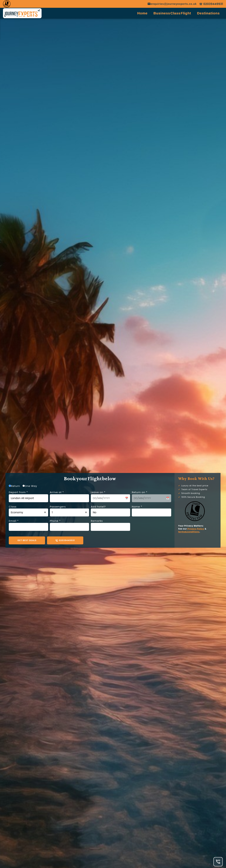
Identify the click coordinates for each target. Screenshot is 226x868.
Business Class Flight (172, 13)
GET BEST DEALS (27, 540)
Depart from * (28, 496)
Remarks (110, 525)
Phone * (70, 525)
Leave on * (110, 496)
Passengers (70, 511)
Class (28, 511)
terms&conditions (189, 532)
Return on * (151, 496)
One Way (30, 486)
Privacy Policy (196, 529)
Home (142, 13)
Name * (151, 511)
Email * (28, 525)
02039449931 (65, 540)
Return (14, 486)
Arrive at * (70, 496)
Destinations (208, 13)
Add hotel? (110, 511)
